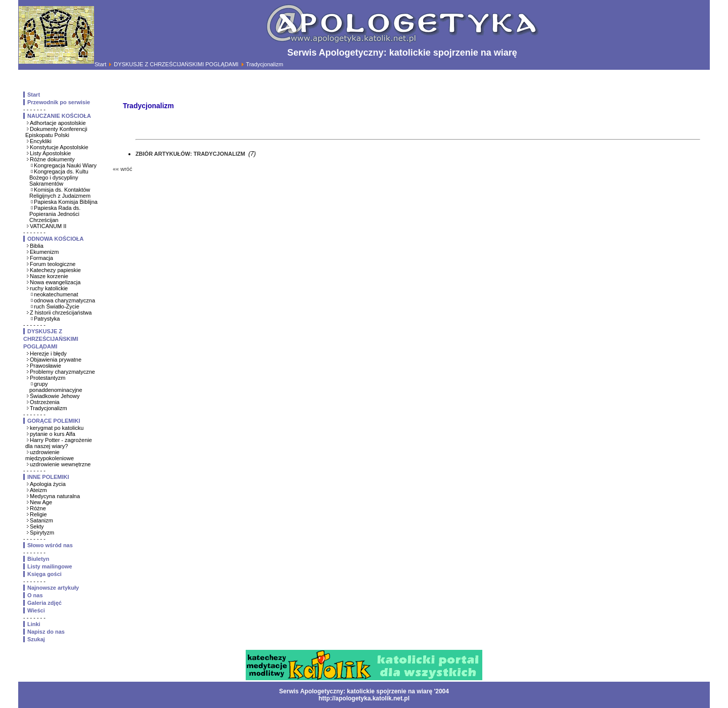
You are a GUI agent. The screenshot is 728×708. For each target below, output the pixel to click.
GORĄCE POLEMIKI (54, 421)
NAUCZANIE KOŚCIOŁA (59, 116)
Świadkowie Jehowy (55, 396)
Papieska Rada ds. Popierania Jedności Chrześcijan (55, 214)
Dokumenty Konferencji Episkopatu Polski (56, 132)
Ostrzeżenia (45, 402)
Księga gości (44, 574)
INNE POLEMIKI (48, 477)
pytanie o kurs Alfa (53, 434)
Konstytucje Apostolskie (59, 147)
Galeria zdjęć (44, 603)
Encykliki (41, 141)
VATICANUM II (48, 226)
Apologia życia (48, 484)
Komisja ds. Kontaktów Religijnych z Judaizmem (60, 193)
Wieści (36, 610)
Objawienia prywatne (56, 360)
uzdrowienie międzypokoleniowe (50, 455)
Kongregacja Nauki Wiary (65, 165)
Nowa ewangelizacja (55, 282)
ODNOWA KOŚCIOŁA (55, 239)
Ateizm (38, 490)
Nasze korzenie (49, 276)
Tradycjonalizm (49, 408)
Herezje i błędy (48, 353)
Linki (34, 624)
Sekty (37, 526)
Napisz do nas (46, 632)
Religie (38, 514)
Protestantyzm (48, 378)
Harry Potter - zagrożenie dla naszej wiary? (59, 443)
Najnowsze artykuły (53, 588)
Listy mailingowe (50, 566)
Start (100, 64)
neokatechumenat (56, 294)
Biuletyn (38, 559)
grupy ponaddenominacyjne (56, 387)
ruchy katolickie (49, 288)
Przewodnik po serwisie (59, 102)
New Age (41, 502)
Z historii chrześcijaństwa (61, 313)
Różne (38, 508)
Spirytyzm (42, 533)
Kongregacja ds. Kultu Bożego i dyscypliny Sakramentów (59, 178)
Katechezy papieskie (55, 270)
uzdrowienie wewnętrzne (60, 464)
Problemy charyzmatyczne (62, 372)
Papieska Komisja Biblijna (66, 202)
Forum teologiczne (53, 264)
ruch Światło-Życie (57, 306)
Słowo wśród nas (50, 545)
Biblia (37, 246)
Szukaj (36, 639)
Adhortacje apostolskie (58, 123)
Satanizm (41, 520)
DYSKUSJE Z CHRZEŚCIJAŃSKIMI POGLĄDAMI (176, 64)
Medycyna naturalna (55, 496)
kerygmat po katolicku (57, 428)
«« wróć (123, 169)
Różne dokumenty (52, 159)
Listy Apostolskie (50, 153)
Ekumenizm (44, 252)
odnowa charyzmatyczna (64, 300)
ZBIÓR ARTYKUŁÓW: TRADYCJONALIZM (191, 154)
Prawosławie (45, 366)
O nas (35, 595)
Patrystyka (47, 319)
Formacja (41, 258)
